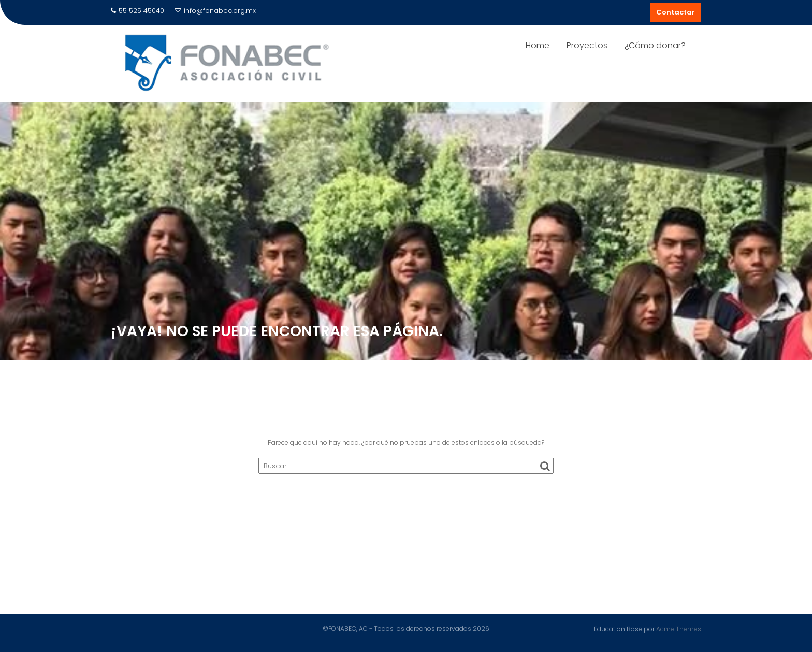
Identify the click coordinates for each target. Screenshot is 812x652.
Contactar (676, 12)
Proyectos (587, 45)
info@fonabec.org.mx (215, 11)
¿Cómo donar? (655, 45)
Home (538, 45)
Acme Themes (679, 628)
